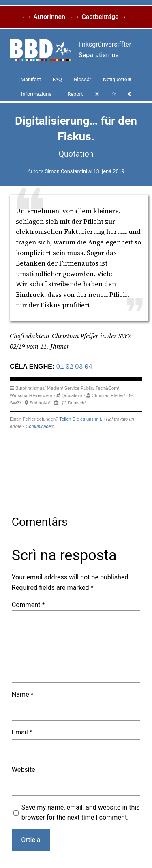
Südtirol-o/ (40, 402)
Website (24, 769)
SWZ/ (15, 402)
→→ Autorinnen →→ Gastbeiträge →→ (76, 17)
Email (22, 731)
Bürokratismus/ (31, 387)
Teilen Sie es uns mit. (81, 418)
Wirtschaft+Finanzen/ (31, 395)
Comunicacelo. (41, 425)
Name (23, 694)
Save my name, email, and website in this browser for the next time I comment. (81, 812)
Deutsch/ (77, 402)
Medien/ (55, 387)
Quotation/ (72, 395)
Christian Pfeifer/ (108, 395)
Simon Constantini (66, 171)
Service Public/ (79, 387)
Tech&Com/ (107, 387)
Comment (28, 604)
